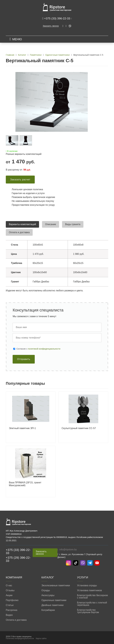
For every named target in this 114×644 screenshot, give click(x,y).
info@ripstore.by (68, 549)
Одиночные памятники (54, 600)
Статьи (10, 605)
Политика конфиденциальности (20, 638)
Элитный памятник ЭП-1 (22, 428)
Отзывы (10, 590)
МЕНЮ (17, 39)
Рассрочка (12, 610)
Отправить (24, 359)
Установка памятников (89, 590)
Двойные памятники (52, 605)
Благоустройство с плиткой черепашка (92, 604)
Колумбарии (48, 610)
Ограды (46, 590)
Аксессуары (48, 595)
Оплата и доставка (16, 620)
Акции (9, 595)
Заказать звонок (51, 26)
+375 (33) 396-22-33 (58, 18)
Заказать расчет (20, 180)
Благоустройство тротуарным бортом (88, 611)
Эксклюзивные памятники (56, 586)
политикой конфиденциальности (44, 349)
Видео (9, 615)
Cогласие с (38, 349)
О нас (9, 586)
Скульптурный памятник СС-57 (79, 428)
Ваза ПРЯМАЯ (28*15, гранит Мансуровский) (25, 484)
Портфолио (12, 600)
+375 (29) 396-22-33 (18, 559)
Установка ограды (87, 586)
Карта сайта (41, 638)
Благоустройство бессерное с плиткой (92, 597)
